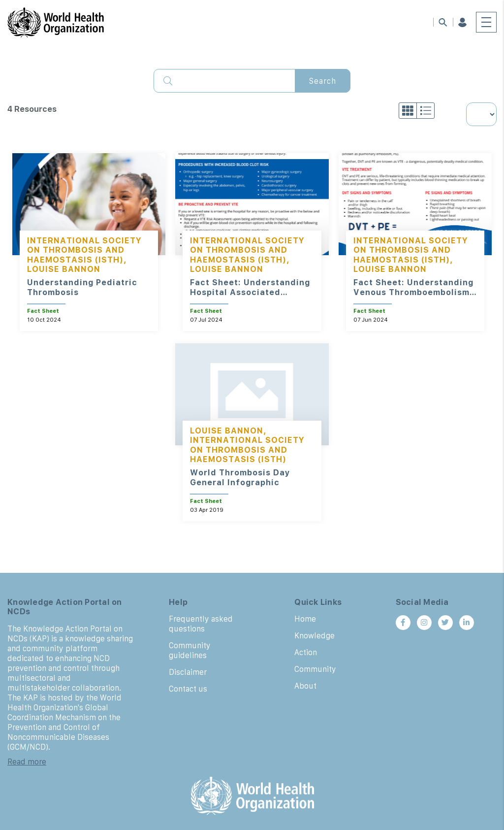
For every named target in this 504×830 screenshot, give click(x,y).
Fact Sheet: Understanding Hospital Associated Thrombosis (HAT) (250, 292)
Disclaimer (188, 672)
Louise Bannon (64, 269)
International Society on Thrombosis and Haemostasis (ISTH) (84, 250)
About (305, 686)
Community (315, 669)
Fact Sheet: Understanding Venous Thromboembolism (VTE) (413, 292)
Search (323, 81)
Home (305, 619)
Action (306, 652)
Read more (27, 762)
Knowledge (315, 635)
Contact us (188, 689)
